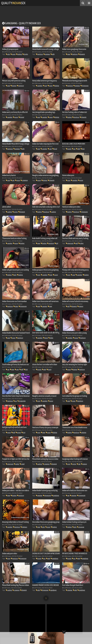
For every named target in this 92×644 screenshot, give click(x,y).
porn (68, 180)
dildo (51, 338)
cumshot (39, 86)
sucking (9, 212)
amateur (47, 54)
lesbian (9, 275)
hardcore (39, 54)
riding (81, 243)
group (18, 433)
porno (15, 212)
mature (80, 306)
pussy (13, 54)
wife (53, 54)
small (22, 464)
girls (8, 54)
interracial (70, 243)
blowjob (82, 54)
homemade (81, 496)
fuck (83, 149)
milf (76, 243)
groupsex (81, 527)
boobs (25, 54)
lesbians (24, 527)
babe (16, 306)
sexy (17, 369)
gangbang (55, 496)
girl (56, 243)
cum (45, 86)
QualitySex (13, 3)
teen (68, 54)
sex (8, 369)
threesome (84, 86)
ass (74, 149)
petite (17, 464)
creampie (24, 180)
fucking (19, 54)
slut (79, 464)
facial (55, 149)
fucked (21, 117)
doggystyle (22, 401)
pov (23, 433)
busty (49, 369)
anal (8, 86)
